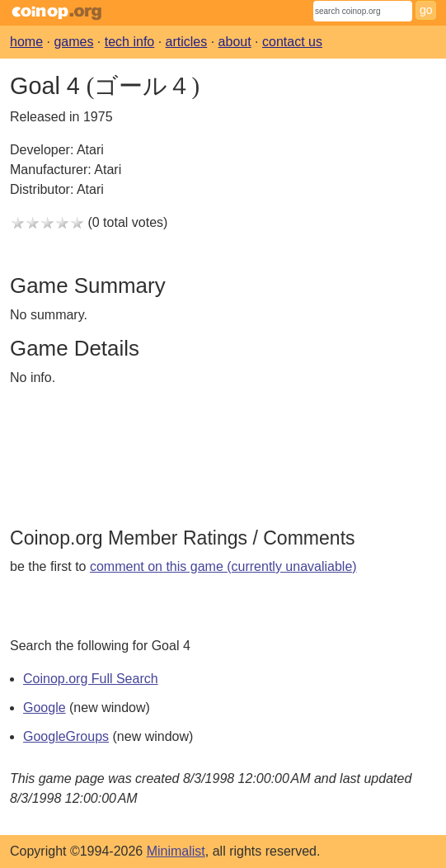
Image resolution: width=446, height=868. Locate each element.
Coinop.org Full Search (91, 679)
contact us (292, 42)
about (235, 42)
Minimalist (176, 851)
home (26, 42)
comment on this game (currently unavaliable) (223, 566)
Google (45, 708)
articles (187, 42)
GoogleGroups (66, 736)
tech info (129, 42)
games (73, 42)
